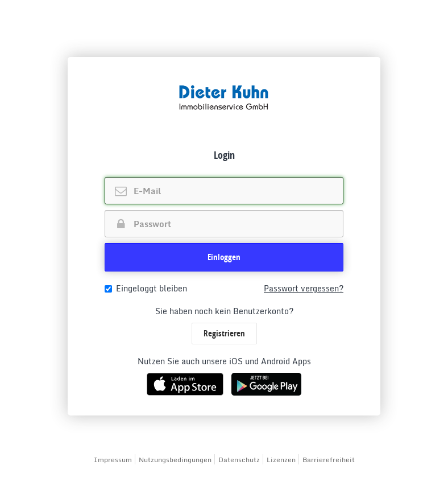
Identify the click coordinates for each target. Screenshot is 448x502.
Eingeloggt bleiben (146, 289)
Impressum (113, 460)
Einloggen (224, 257)
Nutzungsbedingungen (175, 460)
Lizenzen (281, 460)
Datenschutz (239, 460)
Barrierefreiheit (329, 460)
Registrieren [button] (224, 333)
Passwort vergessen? (304, 289)
